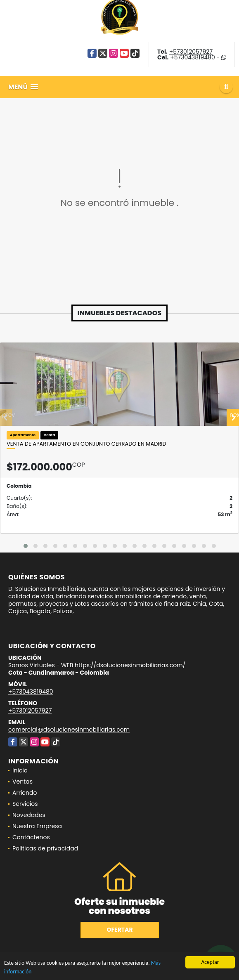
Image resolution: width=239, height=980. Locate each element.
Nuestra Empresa (37, 826)
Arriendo (25, 793)
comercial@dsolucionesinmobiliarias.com (69, 730)
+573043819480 (193, 57)
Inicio (20, 770)
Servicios (25, 804)
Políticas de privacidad (45, 848)
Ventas (22, 782)
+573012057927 (191, 52)
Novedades (29, 815)
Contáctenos (31, 837)
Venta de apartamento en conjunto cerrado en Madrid (86, 444)
